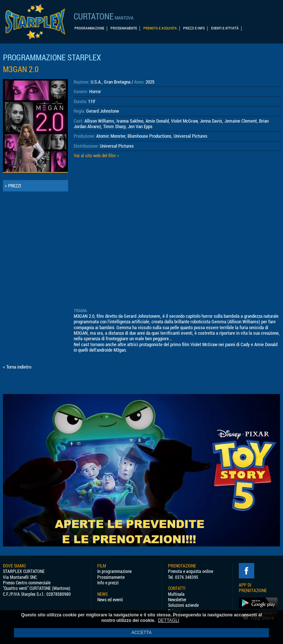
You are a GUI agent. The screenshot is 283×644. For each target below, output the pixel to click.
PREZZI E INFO (194, 28)
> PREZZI (13, 186)
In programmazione (114, 571)
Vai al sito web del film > (96, 155)
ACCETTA (141, 633)
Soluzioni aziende (183, 605)
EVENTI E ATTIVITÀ (225, 28)
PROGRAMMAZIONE (89, 28)
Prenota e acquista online (191, 571)
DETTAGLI (168, 620)
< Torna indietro (17, 367)
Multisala (176, 594)
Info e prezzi (108, 583)
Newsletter (177, 600)
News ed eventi (110, 600)
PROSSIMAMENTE (124, 28)
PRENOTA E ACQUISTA (160, 28)
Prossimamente (111, 577)
